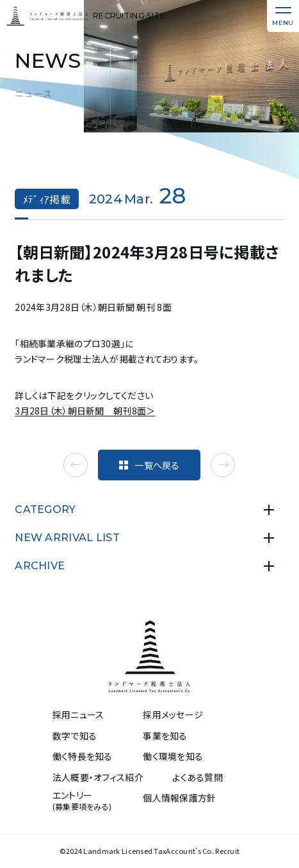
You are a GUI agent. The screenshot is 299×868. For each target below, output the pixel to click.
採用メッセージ (173, 715)
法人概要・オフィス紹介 (98, 777)
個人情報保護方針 (179, 798)
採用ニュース (78, 715)
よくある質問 (198, 777)
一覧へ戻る (149, 465)
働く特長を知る (83, 756)
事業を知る (165, 736)
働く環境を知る (173, 756)
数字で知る (75, 736)
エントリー (82, 801)
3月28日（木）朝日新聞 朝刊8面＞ (85, 411)
